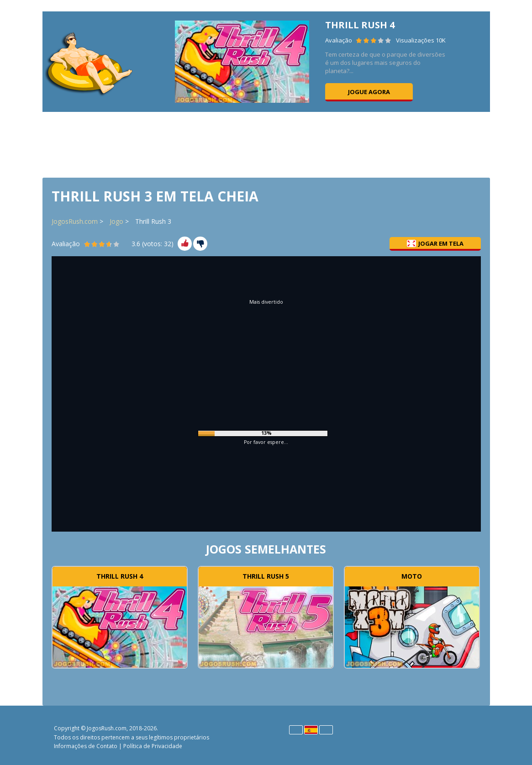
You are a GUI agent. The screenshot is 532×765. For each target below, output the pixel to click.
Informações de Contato (86, 746)
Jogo (116, 221)
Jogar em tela (435, 243)
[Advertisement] (266, 144)
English (296, 730)
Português (326, 730)
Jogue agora (369, 92)
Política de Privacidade (153, 746)
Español (311, 730)
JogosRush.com (75, 221)
